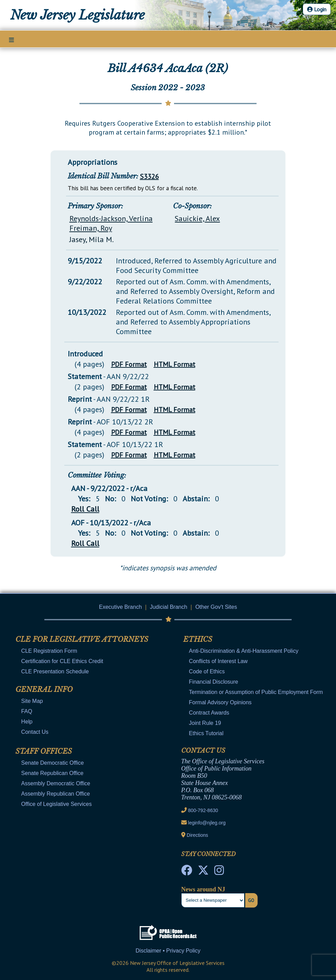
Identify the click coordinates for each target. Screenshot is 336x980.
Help (27, 722)
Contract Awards (209, 713)
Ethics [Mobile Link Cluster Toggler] (198, 639)
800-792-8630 (203, 810)
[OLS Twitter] (203, 872)
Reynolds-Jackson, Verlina (111, 218)
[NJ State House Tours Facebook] (187, 872)
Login (317, 9)
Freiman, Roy (91, 228)
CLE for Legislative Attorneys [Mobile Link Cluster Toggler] (82, 639)
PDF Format (129, 364)
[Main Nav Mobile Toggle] (12, 39)
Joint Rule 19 (205, 723)
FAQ (27, 711)
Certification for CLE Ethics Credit (62, 661)
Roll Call (85, 509)
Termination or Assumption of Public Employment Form (256, 692)
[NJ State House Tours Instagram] (219, 872)
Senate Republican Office (52, 773)
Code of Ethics (207, 671)
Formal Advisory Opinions (220, 702)
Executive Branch (121, 607)
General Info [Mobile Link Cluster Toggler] (44, 690)
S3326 (149, 176)
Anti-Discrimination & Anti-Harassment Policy (243, 651)
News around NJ (203, 889)
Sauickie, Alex (197, 218)
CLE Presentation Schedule (55, 671)
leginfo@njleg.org (207, 823)
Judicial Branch (169, 607)
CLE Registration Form (49, 651)
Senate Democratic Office (53, 763)
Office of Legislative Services (57, 804)
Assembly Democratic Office (56, 783)
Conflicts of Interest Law (218, 661)
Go (251, 900)
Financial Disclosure (213, 682)
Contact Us (35, 732)
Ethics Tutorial (206, 733)
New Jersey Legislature (78, 15)
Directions (197, 835)
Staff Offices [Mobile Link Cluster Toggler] (44, 751)
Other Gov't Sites (216, 607)
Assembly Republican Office (56, 794)
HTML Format (175, 364)
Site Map (32, 701)
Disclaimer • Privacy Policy (168, 951)
